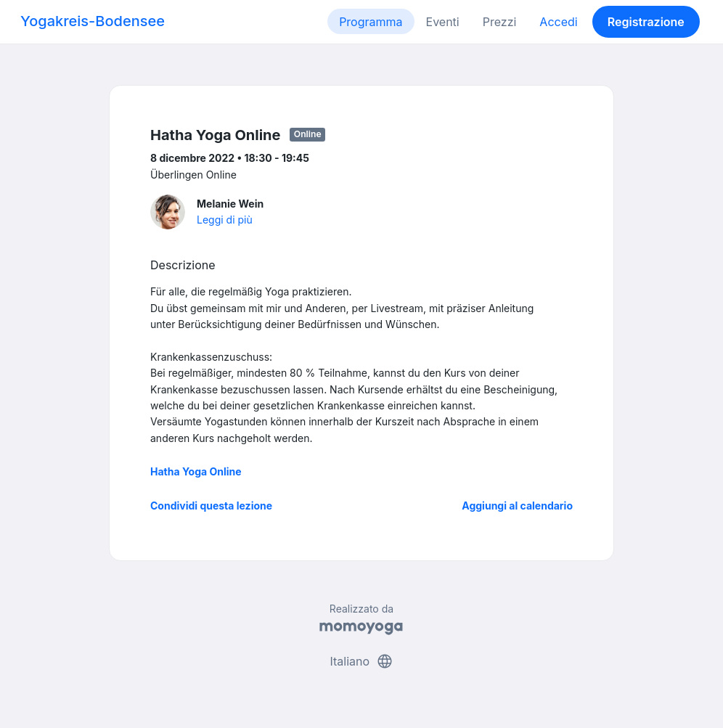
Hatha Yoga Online (196, 471)
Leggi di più (225, 220)
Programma (371, 22)
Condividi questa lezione (211, 506)
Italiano (361, 661)
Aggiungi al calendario (517, 506)
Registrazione (646, 22)
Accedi (558, 22)
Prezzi (500, 22)
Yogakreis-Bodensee (93, 21)
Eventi (443, 22)
